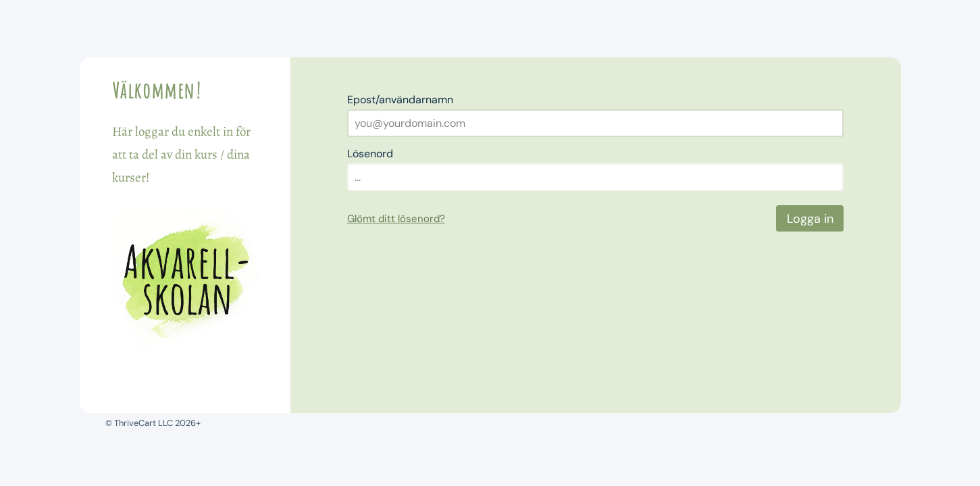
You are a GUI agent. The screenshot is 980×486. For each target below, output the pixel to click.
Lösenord (370, 154)
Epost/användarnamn (400, 100)
